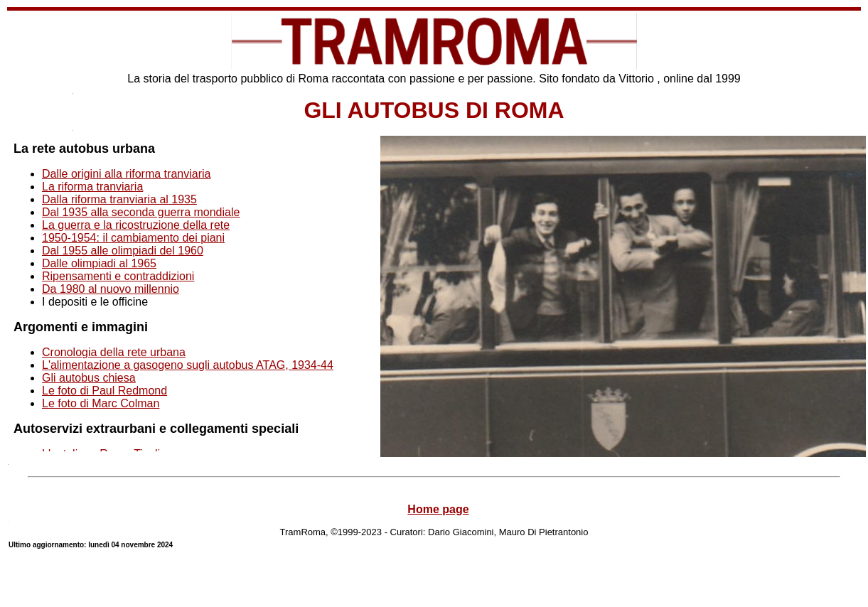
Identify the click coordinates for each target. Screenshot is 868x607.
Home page (438, 509)
